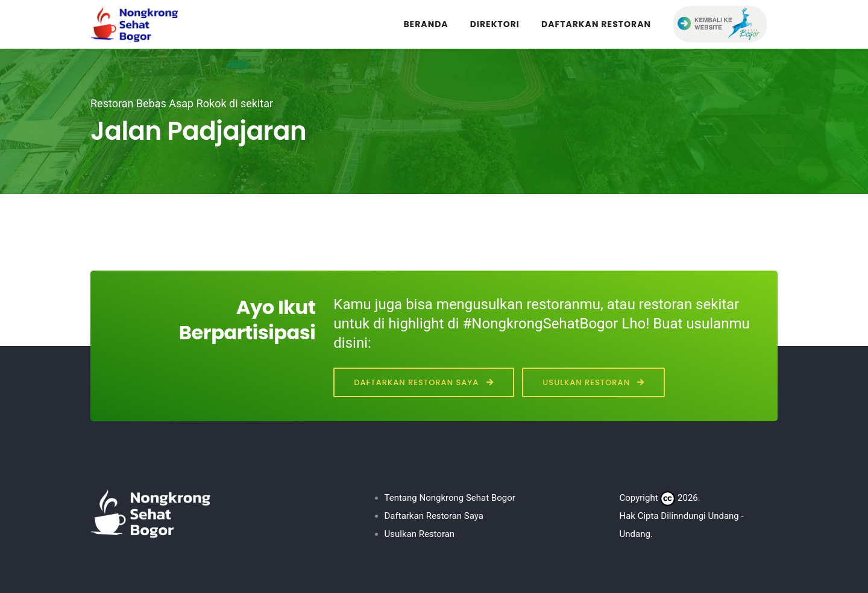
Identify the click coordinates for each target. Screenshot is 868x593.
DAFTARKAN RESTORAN (596, 24)
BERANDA (426, 24)
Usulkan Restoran (593, 382)
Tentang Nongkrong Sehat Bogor (450, 498)
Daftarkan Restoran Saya (423, 382)
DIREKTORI (495, 24)
